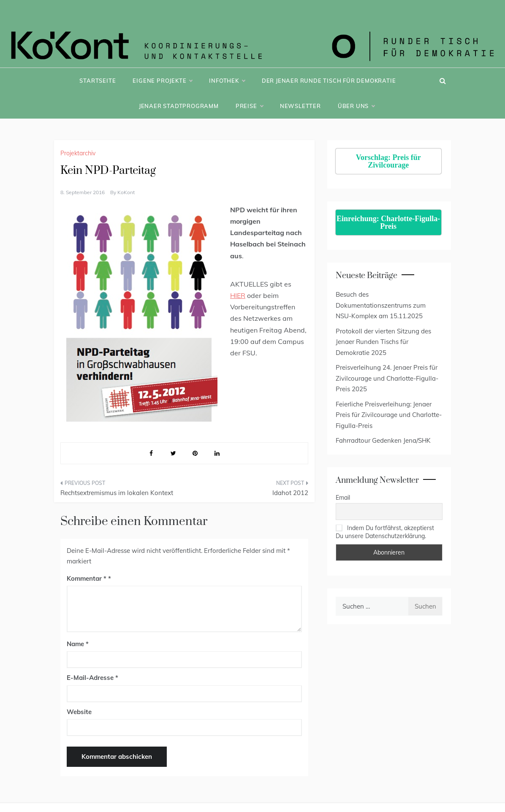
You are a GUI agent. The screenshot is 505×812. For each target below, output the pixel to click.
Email (343, 498)
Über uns (356, 106)
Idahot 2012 (290, 493)
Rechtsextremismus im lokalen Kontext (117, 493)
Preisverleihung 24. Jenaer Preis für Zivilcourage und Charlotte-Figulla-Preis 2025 (387, 378)
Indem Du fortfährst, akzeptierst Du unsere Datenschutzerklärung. (385, 532)
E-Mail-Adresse (92, 678)
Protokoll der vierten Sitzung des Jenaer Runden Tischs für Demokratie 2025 (383, 342)
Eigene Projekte (162, 81)
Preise (249, 106)
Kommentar (87, 578)
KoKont (126, 192)
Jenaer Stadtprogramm (179, 106)
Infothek (227, 81)
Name (78, 644)
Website (79, 712)
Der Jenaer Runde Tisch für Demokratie (329, 81)
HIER (238, 295)
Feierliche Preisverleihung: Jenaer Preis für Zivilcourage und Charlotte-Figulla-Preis (389, 415)
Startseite (98, 81)
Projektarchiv (78, 153)
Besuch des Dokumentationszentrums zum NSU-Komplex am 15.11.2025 (381, 305)
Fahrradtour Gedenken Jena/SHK (383, 440)
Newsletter (300, 106)
